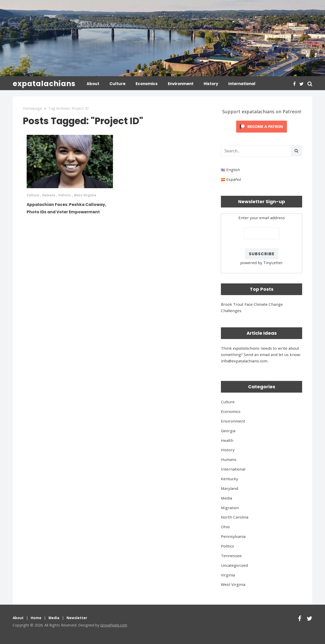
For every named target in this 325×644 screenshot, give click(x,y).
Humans (51, 194)
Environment (181, 84)
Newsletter (78, 617)
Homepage (32, 108)
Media (226, 497)
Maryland (230, 488)
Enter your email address (262, 217)
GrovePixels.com (114, 625)
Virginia (228, 574)
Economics (147, 84)
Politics (68, 194)
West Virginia (90, 194)
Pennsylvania (233, 536)
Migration (230, 507)
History (211, 84)
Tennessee (231, 555)
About (93, 84)
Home (37, 617)
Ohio (225, 526)
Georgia (228, 430)
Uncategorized (234, 565)
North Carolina (235, 517)
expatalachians (44, 84)
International (242, 84)
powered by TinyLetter (262, 262)
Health (227, 440)
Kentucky (230, 478)
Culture (117, 84)
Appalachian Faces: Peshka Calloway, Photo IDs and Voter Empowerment (69, 211)
